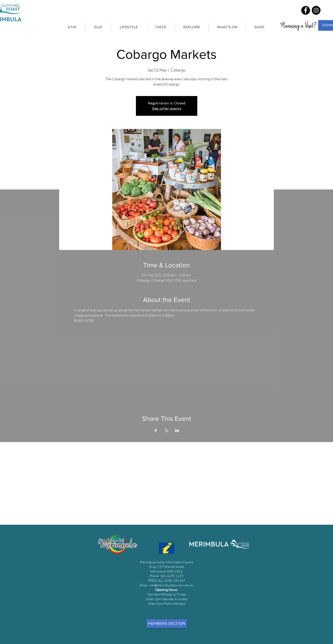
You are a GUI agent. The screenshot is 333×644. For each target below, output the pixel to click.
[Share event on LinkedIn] (177, 430)
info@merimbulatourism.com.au (171, 585)
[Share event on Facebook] (156, 430)
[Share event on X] (166, 430)
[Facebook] (306, 10)
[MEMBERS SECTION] (167, 624)
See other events (167, 108)
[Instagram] (316, 10)
